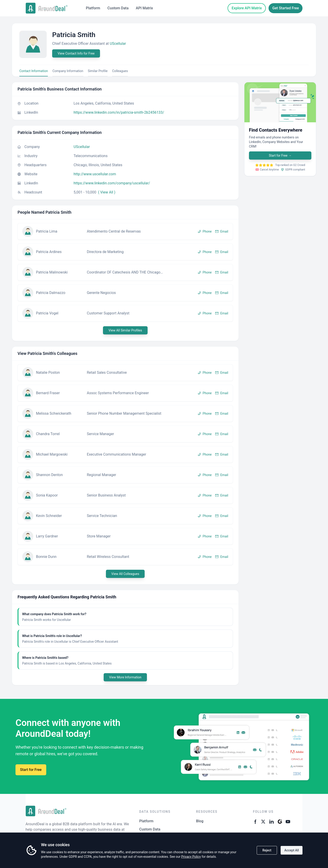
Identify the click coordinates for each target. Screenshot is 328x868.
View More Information (125, 677)
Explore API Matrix (247, 8)
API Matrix (144, 8)
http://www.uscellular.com (95, 174)
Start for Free (280, 156)
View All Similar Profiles (125, 330)
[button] (125, 231)
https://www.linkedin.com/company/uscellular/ (112, 183)
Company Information (68, 71)
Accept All (292, 850)
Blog (200, 821)
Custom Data (118, 8)
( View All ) (107, 192)
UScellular (118, 44)
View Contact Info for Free (76, 53)
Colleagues (120, 71)
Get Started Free (286, 8)
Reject (267, 850)
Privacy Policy (191, 857)
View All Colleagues (125, 574)
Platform (93, 8)
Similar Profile (98, 71)
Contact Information (34, 71)
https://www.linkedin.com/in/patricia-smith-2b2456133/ (119, 112)
